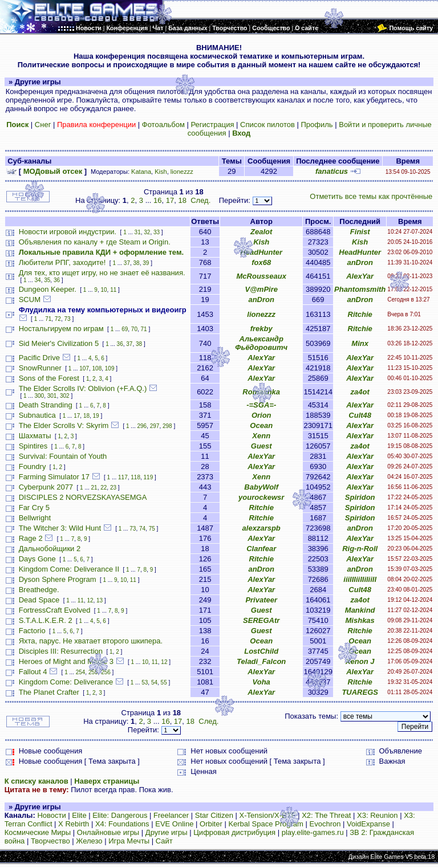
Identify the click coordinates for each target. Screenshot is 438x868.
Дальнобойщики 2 (50, 549)
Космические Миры (38, 832)
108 (97, 368)
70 (134, 329)
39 (146, 263)
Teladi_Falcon (261, 661)
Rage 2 (31, 538)
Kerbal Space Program (266, 824)
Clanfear (261, 549)
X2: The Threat (326, 815)
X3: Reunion (378, 815)
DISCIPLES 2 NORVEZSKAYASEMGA (83, 497)
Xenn (261, 436)
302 (65, 396)
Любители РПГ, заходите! (62, 262)
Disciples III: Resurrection (61, 651)
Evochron (325, 824)
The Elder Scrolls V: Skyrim (64, 425)
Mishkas (360, 620)
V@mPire (261, 289)
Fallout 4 (33, 672)
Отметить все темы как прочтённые (371, 196)
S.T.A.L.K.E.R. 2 (46, 620)
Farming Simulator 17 (54, 477)
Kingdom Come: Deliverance (66, 682)
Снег (43, 125)
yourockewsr (261, 497)
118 (135, 477)
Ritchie (360, 314)
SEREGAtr (261, 620)
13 (100, 600)
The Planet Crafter (49, 692)
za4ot (360, 392)
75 (152, 529)
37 (127, 263)
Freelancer (171, 815)
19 (96, 416)
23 (113, 488)
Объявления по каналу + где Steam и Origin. (95, 242)
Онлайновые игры (108, 832)
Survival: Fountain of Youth (63, 456)
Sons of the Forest (49, 378)
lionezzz (182, 172)
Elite (79, 815)
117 (123, 477)
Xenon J (360, 661)
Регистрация (212, 125)
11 (113, 290)
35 (47, 280)
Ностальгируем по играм (61, 329)
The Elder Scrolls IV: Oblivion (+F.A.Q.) (83, 388)
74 (142, 529)
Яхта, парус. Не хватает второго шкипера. (91, 641)
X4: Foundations (122, 824)
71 (48, 319)
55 (164, 682)
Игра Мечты (129, 841)
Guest (261, 446)
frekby (261, 329)
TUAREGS (360, 692)
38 (137, 263)
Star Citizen (214, 815)
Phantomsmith (360, 289)
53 (145, 682)
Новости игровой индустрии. (68, 232)
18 (182, 200)
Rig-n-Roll (360, 549)
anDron (360, 262)
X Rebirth (74, 824)
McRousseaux (261, 276)
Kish (161, 172)
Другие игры (167, 832)
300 (40, 396)
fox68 (261, 262)
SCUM (30, 299)
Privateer (261, 600)
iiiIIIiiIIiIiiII (360, 579)
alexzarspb (261, 528)
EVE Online (174, 824)
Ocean (261, 425)
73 (68, 319)
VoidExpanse (368, 824)
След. (200, 200)
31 (138, 232)
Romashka (261, 392)
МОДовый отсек (53, 171)
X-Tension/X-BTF (268, 815)
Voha (261, 682)
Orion (261, 415)
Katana (141, 172)
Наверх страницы (107, 781)
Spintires (33, 446)
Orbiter (211, 824)
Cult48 (360, 415)
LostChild (261, 651)
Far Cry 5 (34, 508)
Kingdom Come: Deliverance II (69, 569)
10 (104, 290)
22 (104, 488)
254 (81, 672)
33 (157, 232)
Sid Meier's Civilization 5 (59, 343)
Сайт (164, 841)
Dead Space (39, 600)
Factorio (32, 631)
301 (52, 396)
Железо (89, 841)
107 (84, 368)
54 (154, 682)
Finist (360, 232)
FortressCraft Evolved (55, 610)
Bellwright (35, 518)
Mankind (360, 610)
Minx (360, 343)
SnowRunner (40, 368)
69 (125, 329)
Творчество (50, 841)
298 (167, 426)
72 (58, 319)
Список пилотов (267, 125)
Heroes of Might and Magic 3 (66, 661)
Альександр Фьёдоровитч (261, 343)
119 (149, 477)
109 (110, 368)
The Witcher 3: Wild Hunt (60, 528)
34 (38, 280)
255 (93, 672)
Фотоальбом (163, 125)
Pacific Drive (39, 358)
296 (142, 426)
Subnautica (37, 415)
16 (157, 200)
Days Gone (37, 559)
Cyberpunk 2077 (46, 487)
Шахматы (35, 436)
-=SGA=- (261, 405)
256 (106, 672)
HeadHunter (261, 252)
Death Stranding (46, 405)
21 (94, 488)
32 (147, 232)
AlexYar (360, 276)
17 (170, 200)
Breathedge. (39, 590)
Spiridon (360, 497)
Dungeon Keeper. (48, 289)
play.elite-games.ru (313, 832)
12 (90, 600)
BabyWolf (261, 487)
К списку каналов (36, 781)
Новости (51, 815)
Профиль (317, 125)
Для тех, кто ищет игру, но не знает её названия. (102, 273)
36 (57, 280)
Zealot (261, 232)
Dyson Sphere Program (58, 579)
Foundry (33, 466)
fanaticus (332, 171)
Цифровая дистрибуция (234, 832)
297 (155, 426)
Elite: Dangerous (120, 815)
